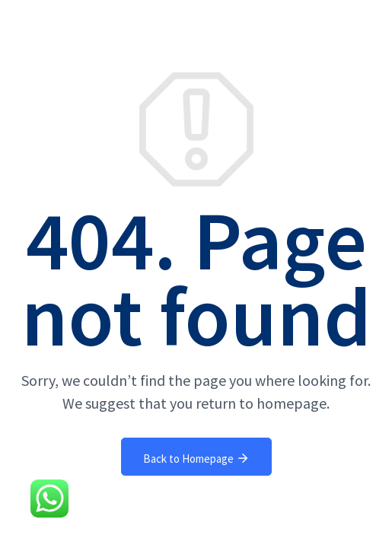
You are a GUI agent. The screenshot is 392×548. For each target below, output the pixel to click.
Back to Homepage (196, 458)
